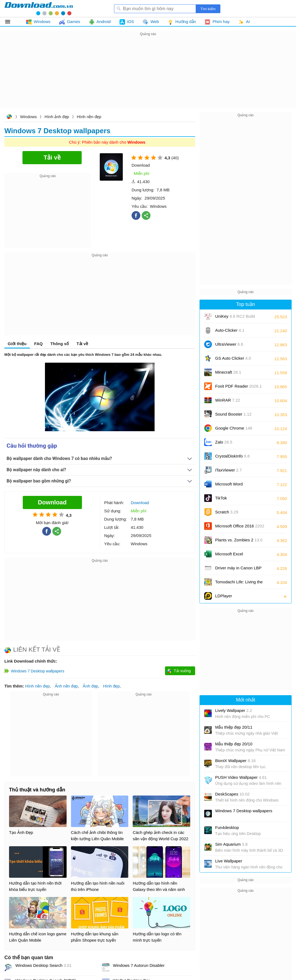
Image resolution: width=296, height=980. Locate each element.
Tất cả (11, 22)
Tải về (82, 344)
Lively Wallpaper (234, 710)
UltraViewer (229, 344)
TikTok (221, 498)
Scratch (227, 512)
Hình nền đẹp (89, 117)
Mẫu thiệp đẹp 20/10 (234, 744)
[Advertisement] (148, 76)
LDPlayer (224, 596)
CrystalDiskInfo (232, 456)
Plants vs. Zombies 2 (239, 540)
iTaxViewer (228, 470)
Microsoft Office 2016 (240, 528)
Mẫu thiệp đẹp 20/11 (234, 727)
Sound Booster (233, 414)
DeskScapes (232, 794)
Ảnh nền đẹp (66, 686)
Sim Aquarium (231, 844)
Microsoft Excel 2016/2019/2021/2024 (235, 556)
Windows (28, 117)
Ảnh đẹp (90, 686)
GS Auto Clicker (233, 358)
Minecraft (228, 372)
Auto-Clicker (230, 330)
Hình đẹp (111, 686)
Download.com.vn (9, 117)
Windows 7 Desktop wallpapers (244, 811)
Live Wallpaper (229, 861)
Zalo (224, 442)
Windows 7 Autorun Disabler (139, 965)
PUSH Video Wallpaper (241, 777)
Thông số (60, 344)
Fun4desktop (227, 827)
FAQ (39, 344)
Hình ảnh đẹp (57, 117)
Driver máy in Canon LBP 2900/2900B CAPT (238, 570)
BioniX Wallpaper (235, 761)
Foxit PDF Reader (238, 386)
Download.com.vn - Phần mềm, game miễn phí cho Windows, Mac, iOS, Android (39, 8)
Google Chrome (234, 428)
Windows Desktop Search (43, 965)
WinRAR (228, 400)
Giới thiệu (17, 344)
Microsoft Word (235, 486)
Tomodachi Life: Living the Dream (239, 584)
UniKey (235, 318)
